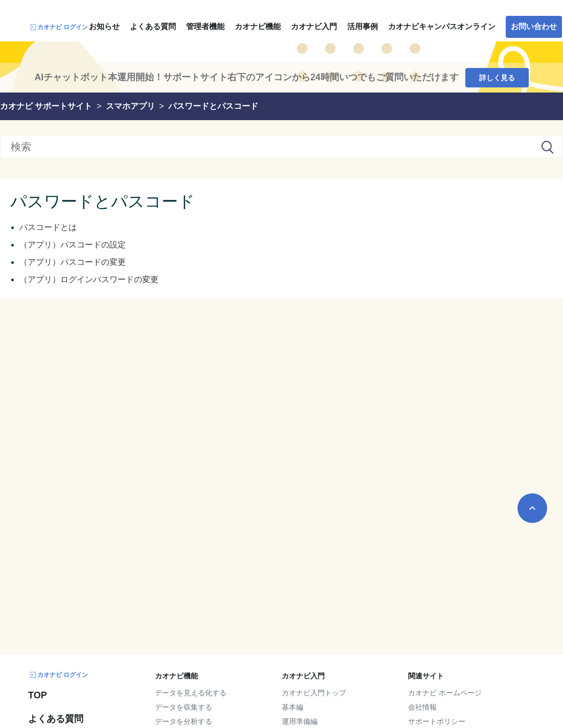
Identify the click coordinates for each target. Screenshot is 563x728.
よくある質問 (153, 26)
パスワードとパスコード (213, 106)
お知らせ (104, 26)
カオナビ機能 (258, 26)
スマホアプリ (130, 106)
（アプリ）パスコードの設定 (73, 245)
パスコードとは (48, 227)
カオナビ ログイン (58, 27)
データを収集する (184, 707)
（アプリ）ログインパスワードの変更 (89, 279)
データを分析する (184, 721)
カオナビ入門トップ (314, 693)
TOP (38, 695)
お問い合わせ (534, 26)
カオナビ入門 (314, 26)
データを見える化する (191, 693)
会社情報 (422, 707)
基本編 (292, 707)
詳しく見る (497, 78)
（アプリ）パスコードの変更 (73, 262)
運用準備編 (300, 721)
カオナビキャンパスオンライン (442, 26)
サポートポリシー (437, 721)
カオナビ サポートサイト (46, 106)
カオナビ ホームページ (445, 693)
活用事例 (363, 26)
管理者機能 (205, 26)
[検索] (281, 147)
